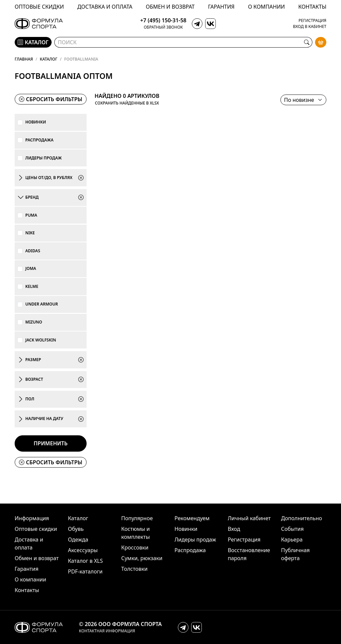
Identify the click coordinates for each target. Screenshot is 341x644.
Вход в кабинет (310, 27)
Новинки (36, 122)
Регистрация (313, 21)
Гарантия (221, 7)
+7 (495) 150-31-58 (163, 20)
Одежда (78, 539)
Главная (24, 59)
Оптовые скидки (39, 7)
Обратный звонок (163, 27)
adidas (33, 251)
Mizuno (34, 322)
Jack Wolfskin (41, 340)
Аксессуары (83, 550)
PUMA (31, 215)
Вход (234, 529)
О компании (267, 7)
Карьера (292, 539)
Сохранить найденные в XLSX (127, 103)
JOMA (31, 269)
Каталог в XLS (85, 561)
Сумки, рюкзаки (142, 558)
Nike (30, 233)
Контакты (312, 7)
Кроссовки (135, 547)
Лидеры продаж (43, 158)
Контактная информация (107, 631)
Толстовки (134, 569)
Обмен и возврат (170, 7)
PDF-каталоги (85, 571)
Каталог (49, 59)
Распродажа (39, 140)
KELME (32, 287)
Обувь (76, 529)
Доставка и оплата (105, 7)
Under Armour (42, 304)
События (292, 529)
